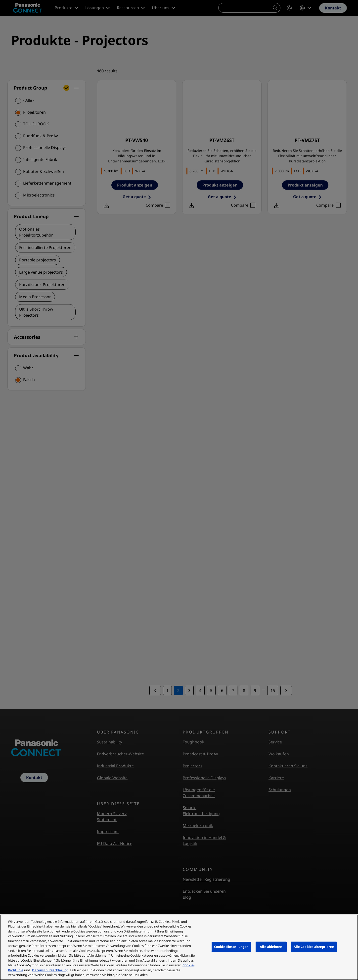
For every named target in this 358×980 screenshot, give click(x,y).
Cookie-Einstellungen (231, 947)
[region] (179, 947)
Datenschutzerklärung (50, 970)
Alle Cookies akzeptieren (314, 947)
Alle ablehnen (271, 947)
